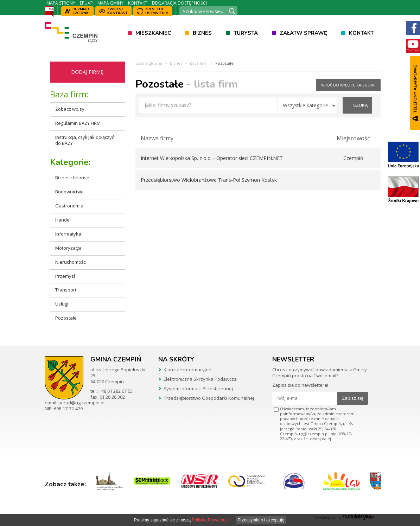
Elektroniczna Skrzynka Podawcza (200, 379)
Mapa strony (61, 3)
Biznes (202, 33)
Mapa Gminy (110, 3)
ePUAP (86, 3)
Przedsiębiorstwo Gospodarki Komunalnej (209, 398)
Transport (66, 290)
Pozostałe (66, 318)
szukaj (361, 105)
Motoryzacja (68, 248)
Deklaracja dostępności (179, 3)
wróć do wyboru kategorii (348, 85)
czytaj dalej (320, 439)
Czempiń (353, 158)
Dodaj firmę (87, 72)
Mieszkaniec (153, 33)
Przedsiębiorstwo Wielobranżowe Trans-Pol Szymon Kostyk (209, 180)
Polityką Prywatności (211, 520)
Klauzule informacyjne (187, 370)
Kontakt (138, 3)
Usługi (62, 304)
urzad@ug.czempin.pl (81, 403)
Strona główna (149, 63)
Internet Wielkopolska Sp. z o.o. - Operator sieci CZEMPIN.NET (212, 158)
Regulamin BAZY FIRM (78, 123)
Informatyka (68, 234)
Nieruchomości (71, 262)
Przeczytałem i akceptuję (261, 520)
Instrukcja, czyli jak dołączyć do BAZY (85, 140)
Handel (63, 220)
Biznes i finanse (72, 178)
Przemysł (65, 276)
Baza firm (199, 63)
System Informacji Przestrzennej (198, 389)
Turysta (246, 33)
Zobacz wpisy (70, 109)
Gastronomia (69, 206)
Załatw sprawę (303, 33)
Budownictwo (69, 192)
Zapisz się (353, 398)
